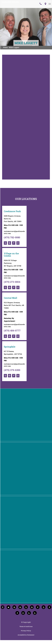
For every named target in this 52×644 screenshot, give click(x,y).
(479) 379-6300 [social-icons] (12, 370)
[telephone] (41, 4)
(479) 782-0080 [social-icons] (12, 237)
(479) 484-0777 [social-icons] (12, 331)
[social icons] (3, 607)
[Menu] (50, 4)
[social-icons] (6, 243)
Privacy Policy (26, 631)
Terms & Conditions (26, 626)
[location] (45, 4)
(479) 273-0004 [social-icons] (12, 282)
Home (5, 47)
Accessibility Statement (26, 635)
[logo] (10, 4)
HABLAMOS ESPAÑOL (11, 2)
